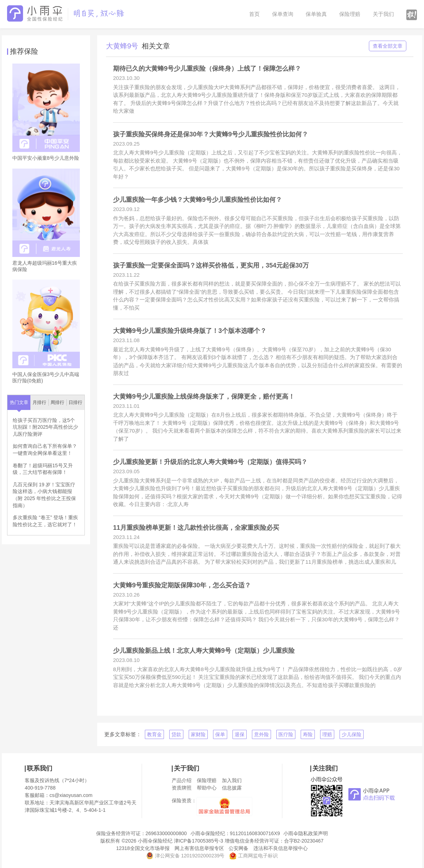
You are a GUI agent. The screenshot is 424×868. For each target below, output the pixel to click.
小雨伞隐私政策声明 (306, 833)
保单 (220, 734)
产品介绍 (182, 780)
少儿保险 (352, 734)
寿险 (308, 734)
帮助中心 (207, 788)
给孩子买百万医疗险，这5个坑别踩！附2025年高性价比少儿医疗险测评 (45, 427)
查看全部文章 (388, 46)
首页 (254, 14)
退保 (240, 734)
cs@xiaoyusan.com (71, 795)
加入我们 (232, 780)
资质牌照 (182, 788)
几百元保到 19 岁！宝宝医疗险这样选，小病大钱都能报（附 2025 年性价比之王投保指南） (44, 495)
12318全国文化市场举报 (143, 848)
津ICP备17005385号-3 (199, 841)
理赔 (327, 734)
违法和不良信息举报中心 (281, 848)
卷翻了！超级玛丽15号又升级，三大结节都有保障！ (43, 469)
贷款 (176, 734)
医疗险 (286, 734)
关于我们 (383, 14)
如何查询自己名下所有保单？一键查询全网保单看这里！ (45, 450)
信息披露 (232, 788)
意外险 (261, 734)
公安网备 (238, 848)
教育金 (154, 734)
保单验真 (316, 14)
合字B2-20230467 (304, 841)
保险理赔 (350, 14)
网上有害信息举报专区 (199, 848)
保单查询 (283, 14)
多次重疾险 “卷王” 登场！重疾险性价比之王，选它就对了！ (45, 521)
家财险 (198, 734)
